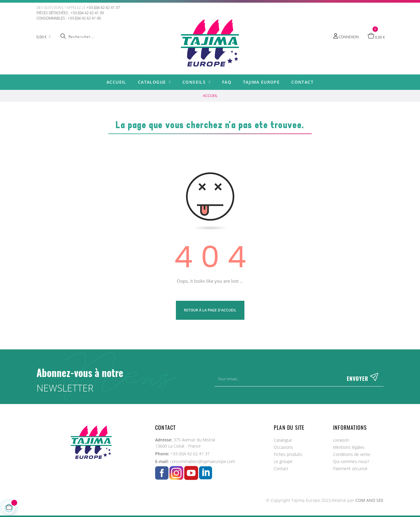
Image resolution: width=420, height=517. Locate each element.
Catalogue (283, 440)
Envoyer (362, 379)
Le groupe (283, 461)
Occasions (283, 447)
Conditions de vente (352, 454)
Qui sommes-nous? (351, 461)
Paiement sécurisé (350, 469)
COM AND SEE (369, 500)
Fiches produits (288, 454)
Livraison (341, 440)
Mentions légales (349, 447)
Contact (281, 469)
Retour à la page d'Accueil (210, 310)
